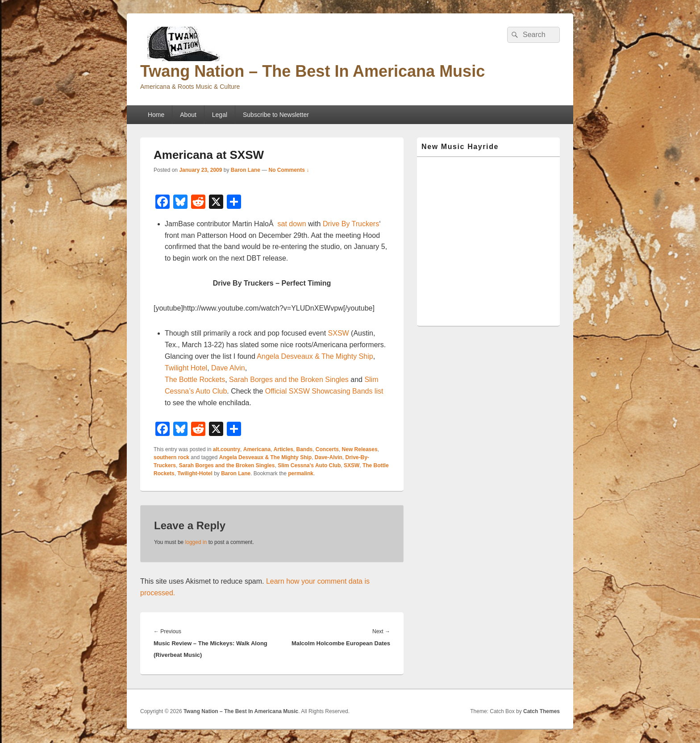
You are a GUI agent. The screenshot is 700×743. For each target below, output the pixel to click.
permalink (301, 473)
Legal (220, 115)
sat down (292, 224)
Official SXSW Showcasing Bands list (324, 391)
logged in (196, 542)
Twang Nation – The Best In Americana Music (312, 71)
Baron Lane (246, 170)
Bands (305, 449)
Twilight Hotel (186, 368)
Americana (257, 449)
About (188, 115)
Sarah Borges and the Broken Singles (289, 380)
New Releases (360, 449)
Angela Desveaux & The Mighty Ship (315, 356)
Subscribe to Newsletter (276, 115)
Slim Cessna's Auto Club (309, 465)
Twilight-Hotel (195, 473)
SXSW (339, 333)
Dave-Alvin (329, 457)
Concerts (327, 449)
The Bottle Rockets (195, 380)
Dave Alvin (228, 368)
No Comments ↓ (289, 170)
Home (156, 115)
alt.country (227, 449)
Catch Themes (542, 711)
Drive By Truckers (351, 224)
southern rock (171, 457)
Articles (283, 449)
